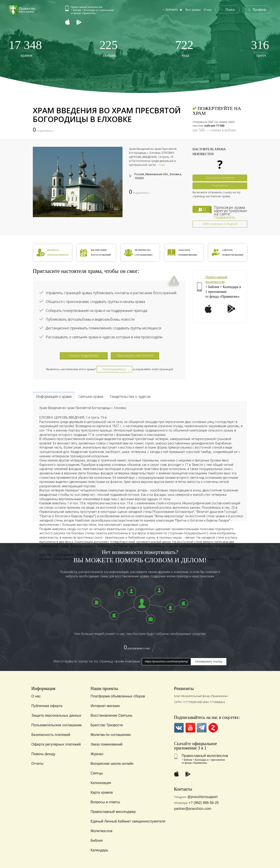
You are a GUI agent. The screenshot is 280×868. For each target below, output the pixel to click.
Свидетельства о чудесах (130, 396)
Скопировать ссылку (209, 661)
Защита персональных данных (56, 715)
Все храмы (195, 10)
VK (179, 728)
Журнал (97, 754)
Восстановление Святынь (111, 715)
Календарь (99, 850)
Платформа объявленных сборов (118, 696)
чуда (184, 48)
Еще (162, 165)
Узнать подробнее (84, 355)
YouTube (190, 728)
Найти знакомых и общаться (220, 224)
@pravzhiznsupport (203, 797)
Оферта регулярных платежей (56, 744)
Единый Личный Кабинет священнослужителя (128, 821)
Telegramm (202, 728)
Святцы (97, 773)
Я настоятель (220, 186)
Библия (97, 841)
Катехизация (101, 783)
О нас (209, 10)
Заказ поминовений (107, 744)
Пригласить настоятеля (220, 178)
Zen (213, 728)
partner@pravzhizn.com (193, 809)
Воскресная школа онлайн (112, 764)
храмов (25, 48)
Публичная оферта (47, 706)
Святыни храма (91, 396)
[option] (78, 182)
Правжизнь (225, 217)
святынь (109, 48)
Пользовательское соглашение (57, 725)
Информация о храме (54, 396)
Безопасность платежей (51, 735)
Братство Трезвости (107, 725)
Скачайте (183, 744)
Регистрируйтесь (114, 369)
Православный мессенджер (113, 812)
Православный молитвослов (205, 756)
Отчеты (38, 764)
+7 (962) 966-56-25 (204, 803)
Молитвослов (101, 831)
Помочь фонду (43, 754)
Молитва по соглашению (111, 735)
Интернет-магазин (105, 706)
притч (260, 48)
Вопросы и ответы (105, 802)
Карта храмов (102, 792)
